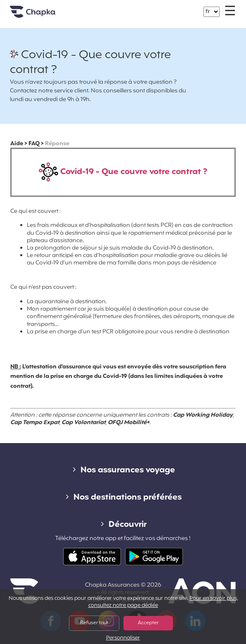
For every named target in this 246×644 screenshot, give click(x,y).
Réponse (57, 144)
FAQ (34, 144)
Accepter (148, 623)
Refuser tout (94, 623)
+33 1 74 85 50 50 (128, 8)
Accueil (43, 15)
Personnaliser (123, 638)
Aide (17, 144)
